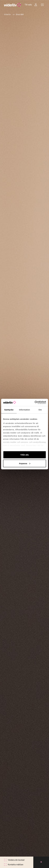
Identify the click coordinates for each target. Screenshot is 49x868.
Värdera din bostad (16, 860)
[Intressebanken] (36, 5)
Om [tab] (40, 410)
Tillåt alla (25, 455)
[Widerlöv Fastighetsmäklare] (12, 5)
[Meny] (42, 5)
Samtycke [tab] (9, 410)
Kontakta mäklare (16, 865)
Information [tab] (25, 410)
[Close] (41, 862)
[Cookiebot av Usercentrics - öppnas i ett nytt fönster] (35, 402)
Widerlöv (7, 14)
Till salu (28, 5)
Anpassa (25, 463)
